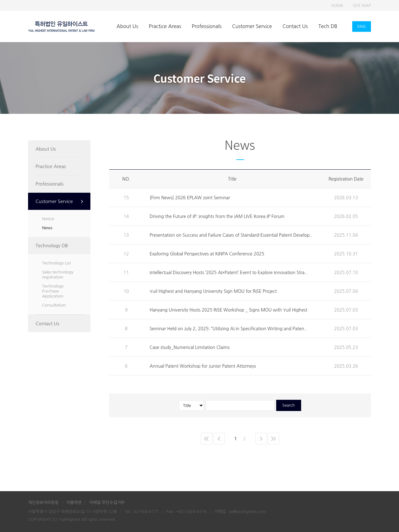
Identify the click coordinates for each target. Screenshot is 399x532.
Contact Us (295, 26)
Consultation (54, 305)
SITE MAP (362, 5)
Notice (48, 219)
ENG (361, 26)
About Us (127, 26)
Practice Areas (165, 26)
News (47, 228)
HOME (337, 5)
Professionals (207, 26)
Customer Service (252, 26)
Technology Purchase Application (53, 291)
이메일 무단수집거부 (107, 503)
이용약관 (74, 503)
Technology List (56, 263)
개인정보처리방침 (43, 503)
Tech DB (328, 26)
